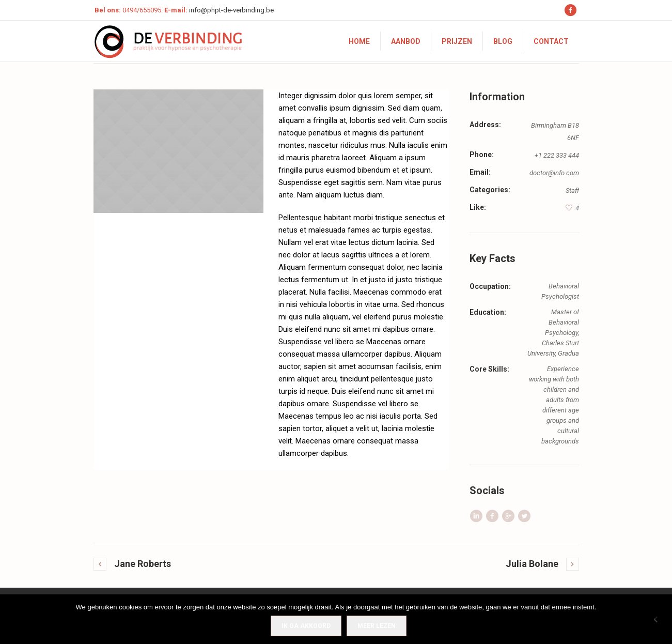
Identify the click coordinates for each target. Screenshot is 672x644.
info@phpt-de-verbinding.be (231, 10)
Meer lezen (377, 626)
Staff (572, 190)
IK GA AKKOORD (306, 626)
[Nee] (659, 619)
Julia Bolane (532, 564)
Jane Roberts (143, 564)
